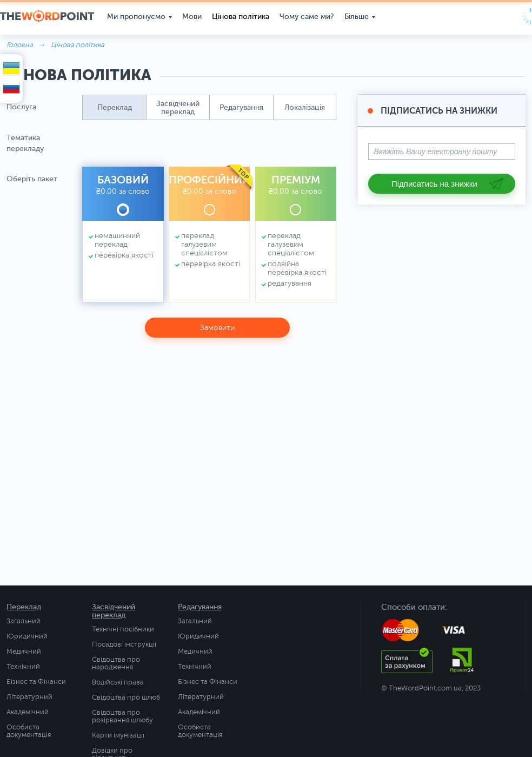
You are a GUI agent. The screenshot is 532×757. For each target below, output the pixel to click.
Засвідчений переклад (114, 611)
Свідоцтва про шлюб (126, 697)
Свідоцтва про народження (116, 663)
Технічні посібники (123, 629)
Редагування (200, 607)
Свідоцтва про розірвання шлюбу (122, 716)
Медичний (24, 651)
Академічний (28, 712)
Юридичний (27, 636)
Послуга (21, 107)
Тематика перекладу (25, 143)
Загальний (24, 621)
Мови (189, 16)
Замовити (217, 328)
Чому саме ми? (304, 16)
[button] (114, 107)
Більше (353, 16)
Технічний (23, 667)
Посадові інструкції (124, 644)
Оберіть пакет (32, 179)
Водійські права (118, 682)
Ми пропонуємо (133, 16)
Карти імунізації (118, 735)
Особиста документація (29, 731)
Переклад (24, 607)
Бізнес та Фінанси (36, 682)
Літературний (29, 697)
